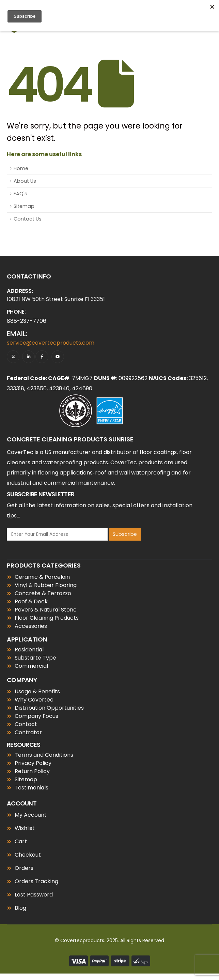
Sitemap (24, 206)
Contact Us (28, 219)
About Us (25, 181)
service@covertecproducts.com (51, 343)
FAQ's (20, 194)
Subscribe (125, 534)
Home (21, 168)
